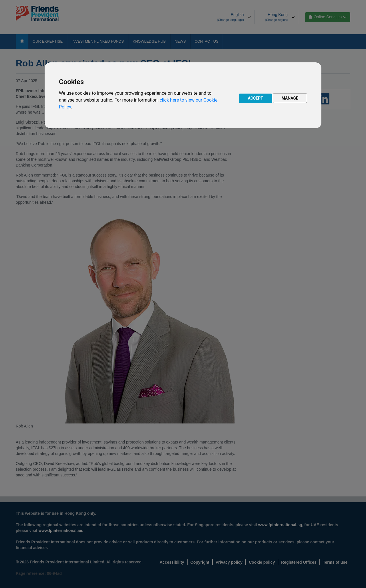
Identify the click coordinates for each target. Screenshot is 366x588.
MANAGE (290, 98)
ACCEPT (255, 98)
